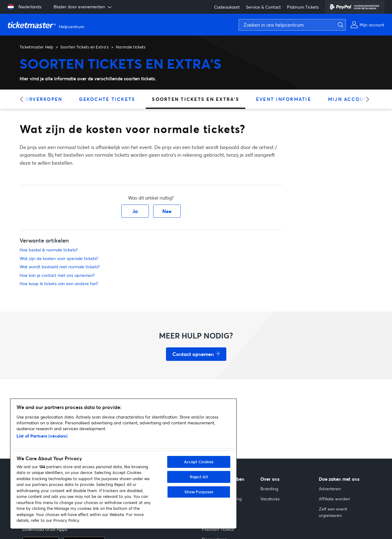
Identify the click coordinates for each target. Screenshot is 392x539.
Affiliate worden (334, 499)
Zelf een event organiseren (333, 512)
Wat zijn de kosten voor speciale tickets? (59, 258)
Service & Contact (263, 7)
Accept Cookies (199, 462)
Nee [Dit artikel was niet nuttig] (167, 211)
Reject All (199, 477)
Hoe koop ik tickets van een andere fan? (59, 283)
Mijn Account (350, 99)
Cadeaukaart (227, 7)
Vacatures (270, 499)
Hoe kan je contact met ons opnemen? (57, 275)
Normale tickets (131, 47)
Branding (269, 489)
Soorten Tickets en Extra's (85, 47)
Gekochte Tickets (107, 99)
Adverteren (330, 489)
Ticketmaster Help (36, 47)
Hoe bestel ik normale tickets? (49, 250)
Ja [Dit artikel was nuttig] (135, 211)
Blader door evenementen (83, 7)
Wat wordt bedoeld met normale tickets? (60, 267)
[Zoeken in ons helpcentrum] (292, 25)
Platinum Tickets (303, 7)
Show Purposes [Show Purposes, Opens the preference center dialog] (199, 492)
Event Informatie (284, 99)
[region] (123, 464)
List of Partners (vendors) (42, 436)
